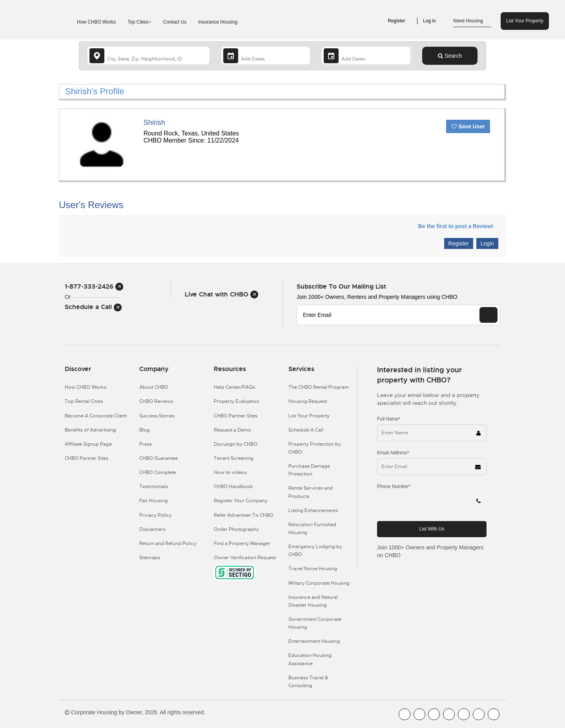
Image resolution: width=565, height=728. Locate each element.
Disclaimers (152, 529)
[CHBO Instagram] (449, 714)
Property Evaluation (237, 401)
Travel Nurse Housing (313, 569)
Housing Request (308, 401)
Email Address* (393, 453)
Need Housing (472, 21)
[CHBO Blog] (434, 714)
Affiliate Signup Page (88, 444)
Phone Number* (394, 487)
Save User (468, 126)
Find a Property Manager (242, 543)
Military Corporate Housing (319, 583)
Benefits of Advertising (90, 430)
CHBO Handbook (233, 487)
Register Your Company (241, 501)
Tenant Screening (234, 458)
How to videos (230, 472)
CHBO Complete (158, 472)
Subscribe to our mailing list (341, 286)
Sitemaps (150, 558)
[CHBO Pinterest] (479, 714)
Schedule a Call (93, 307)
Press (146, 444)
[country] (149, 56)
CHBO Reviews (156, 401)
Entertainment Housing (314, 641)
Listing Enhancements (313, 510)
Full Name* (389, 419)
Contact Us (175, 22)
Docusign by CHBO (236, 444)
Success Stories (157, 416)
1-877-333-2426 (94, 286)
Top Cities (139, 22)
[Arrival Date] (266, 56)
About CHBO (154, 387)
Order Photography (236, 529)
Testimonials (154, 487)
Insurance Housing (218, 22)
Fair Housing (154, 501)
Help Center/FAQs (234, 387)
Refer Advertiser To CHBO (244, 515)
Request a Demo (232, 430)
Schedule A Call (306, 430)
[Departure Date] (366, 56)
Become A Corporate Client (96, 416)
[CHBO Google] (494, 714)
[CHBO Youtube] (419, 714)
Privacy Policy (156, 515)
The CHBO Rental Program (319, 387)
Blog (145, 430)
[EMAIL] (488, 315)
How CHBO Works (96, 22)
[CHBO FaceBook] (405, 714)
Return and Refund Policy (168, 543)
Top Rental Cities (84, 401)
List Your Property (525, 21)
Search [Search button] (450, 56)
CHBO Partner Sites (87, 458)
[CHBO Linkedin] (464, 714)
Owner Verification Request (245, 558)
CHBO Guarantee (159, 458)
